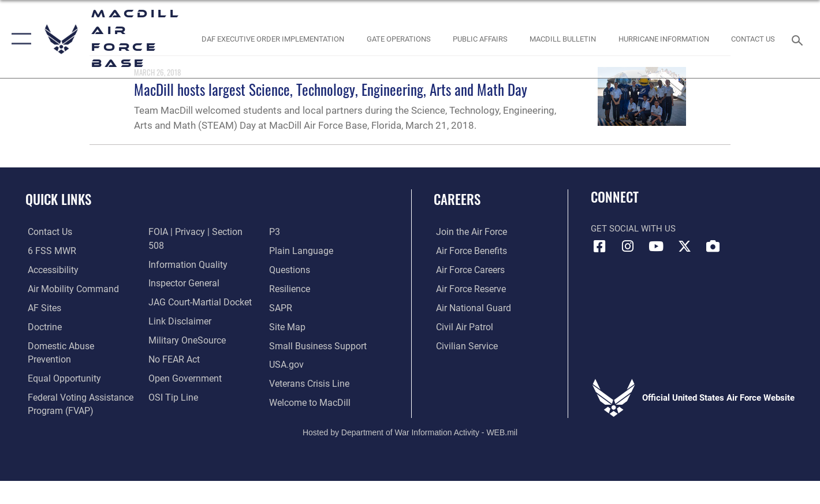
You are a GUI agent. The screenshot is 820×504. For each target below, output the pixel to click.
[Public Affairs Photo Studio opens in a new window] (480, 39)
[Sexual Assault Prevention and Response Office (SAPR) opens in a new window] (280, 289)
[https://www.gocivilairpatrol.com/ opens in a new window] (461, 327)
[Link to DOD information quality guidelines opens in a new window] (184, 251)
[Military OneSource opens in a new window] (184, 327)
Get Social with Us (633, 229)
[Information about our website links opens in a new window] (177, 308)
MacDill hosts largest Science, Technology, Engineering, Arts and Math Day (331, 89)
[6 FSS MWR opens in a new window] (48, 251)
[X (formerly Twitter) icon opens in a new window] (684, 247)
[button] (19, 39)
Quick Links (58, 199)
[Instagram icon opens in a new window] (628, 247)
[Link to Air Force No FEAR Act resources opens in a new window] (172, 345)
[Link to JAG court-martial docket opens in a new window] (197, 289)
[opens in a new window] (664, 39)
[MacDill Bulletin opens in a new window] (563, 39)
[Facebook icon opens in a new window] (599, 247)
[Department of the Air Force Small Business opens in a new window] (316, 327)
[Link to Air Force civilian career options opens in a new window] (463, 345)
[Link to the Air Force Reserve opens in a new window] (468, 289)
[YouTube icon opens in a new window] (656, 247)
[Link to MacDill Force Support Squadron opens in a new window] (309, 383)
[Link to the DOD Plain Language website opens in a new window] (299, 232)
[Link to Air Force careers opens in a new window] (467, 270)
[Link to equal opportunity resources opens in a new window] (60, 364)
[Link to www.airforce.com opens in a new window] (468, 232)
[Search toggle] (799, 39)
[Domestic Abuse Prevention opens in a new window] (79, 345)
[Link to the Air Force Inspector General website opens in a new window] (181, 270)
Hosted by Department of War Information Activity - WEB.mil (410, 423)
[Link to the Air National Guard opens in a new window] (469, 308)
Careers (457, 199)
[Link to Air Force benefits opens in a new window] (468, 251)
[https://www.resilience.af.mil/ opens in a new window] (290, 270)
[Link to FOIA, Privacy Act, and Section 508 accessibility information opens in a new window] (200, 232)
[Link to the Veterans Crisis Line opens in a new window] (309, 364)
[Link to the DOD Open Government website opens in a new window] (182, 364)
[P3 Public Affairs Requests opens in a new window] (152, 402)
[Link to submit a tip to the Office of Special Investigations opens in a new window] (170, 383)
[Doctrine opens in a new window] (42, 327)
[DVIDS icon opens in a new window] (713, 247)
